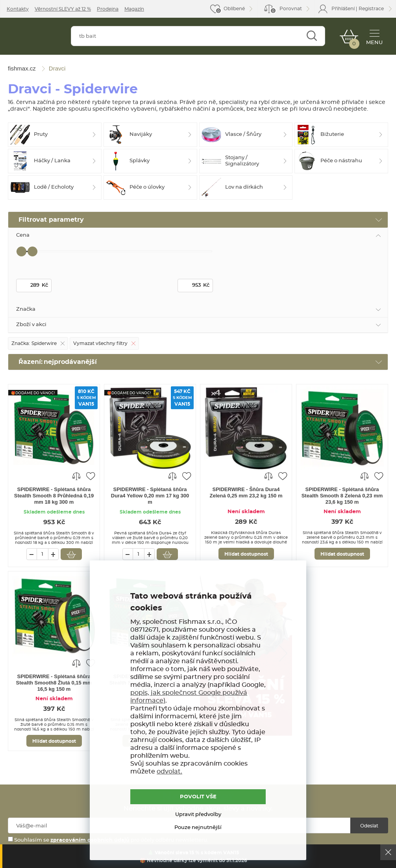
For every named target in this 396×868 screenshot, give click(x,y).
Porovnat (286, 10)
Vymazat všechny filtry (100, 343)
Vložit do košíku (71, 554)
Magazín (134, 9)
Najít (312, 36)
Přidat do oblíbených (91, 476)
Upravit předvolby (198, 815)
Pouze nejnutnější (198, 828)
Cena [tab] (23, 235)
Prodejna (108, 9)
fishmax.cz (35, 38)
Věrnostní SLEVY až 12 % (63, 9)
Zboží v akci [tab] (31, 325)
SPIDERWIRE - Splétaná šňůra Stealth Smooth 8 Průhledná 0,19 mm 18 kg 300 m (54, 496)
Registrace (371, 9)
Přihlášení (343, 9)
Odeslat (369, 826)
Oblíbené (234, 9)
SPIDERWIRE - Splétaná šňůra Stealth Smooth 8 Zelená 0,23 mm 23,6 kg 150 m (342, 496)
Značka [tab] (26, 309)
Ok (388, 852)
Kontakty (18, 9)
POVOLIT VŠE (198, 797)
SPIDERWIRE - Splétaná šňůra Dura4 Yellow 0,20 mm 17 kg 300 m (150, 496)
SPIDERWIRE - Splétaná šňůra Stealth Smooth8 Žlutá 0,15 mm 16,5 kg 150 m (54, 683)
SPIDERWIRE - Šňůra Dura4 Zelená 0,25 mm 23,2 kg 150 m (246, 492)
